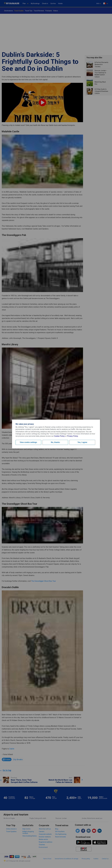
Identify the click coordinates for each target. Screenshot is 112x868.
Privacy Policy (72, 436)
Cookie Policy (59, 436)
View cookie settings (28, 442)
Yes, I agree (82, 442)
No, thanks (55, 442)
